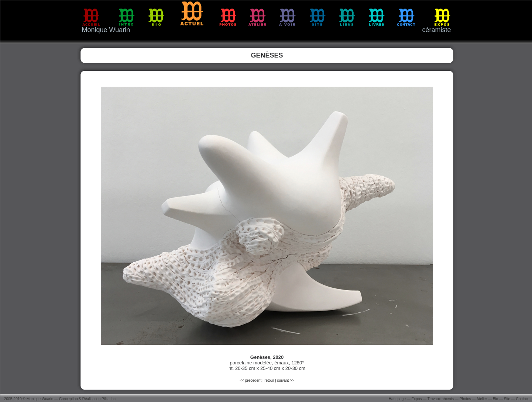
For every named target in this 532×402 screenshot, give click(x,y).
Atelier (482, 399)
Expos (417, 399)
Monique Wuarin (40, 399)
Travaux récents (441, 399)
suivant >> (286, 380)
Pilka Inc (109, 399)
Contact (522, 399)
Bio (495, 399)
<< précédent (251, 380)
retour (269, 380)
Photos (465, 399)
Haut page (397, 399)
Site (507, 399)
